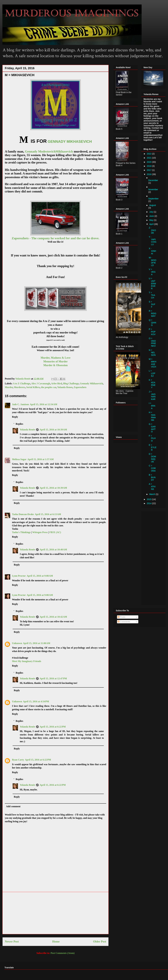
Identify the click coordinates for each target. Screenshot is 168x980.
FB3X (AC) (55, 532)
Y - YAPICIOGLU (153, 241)
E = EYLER (153, 448)
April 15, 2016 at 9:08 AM (40, 576)
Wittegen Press (40, 532)
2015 (149, 499)
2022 (149, 154)
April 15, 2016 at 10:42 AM (53, 617)
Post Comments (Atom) (63, 953)
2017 (149, 170)
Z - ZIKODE (152, 230)
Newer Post (12, 941)
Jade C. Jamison (20, 404)
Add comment (13, 806)
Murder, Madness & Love (55, 358)
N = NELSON (152, 353)
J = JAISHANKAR (152, 395)
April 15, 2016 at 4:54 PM (36, 701)
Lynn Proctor (19, 576)
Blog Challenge (71, 383)
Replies (19, 424)
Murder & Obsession (55, 365)
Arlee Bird (57, 383)
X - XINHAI (152, 251)
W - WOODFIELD (153, 261)
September (153, 199)
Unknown (17, 643)
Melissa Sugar (19, 459)
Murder (9, 387)
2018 (149, 166)
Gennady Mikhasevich (91, 383)
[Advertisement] (55, 913)
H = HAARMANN (152, 416)
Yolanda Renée (27, 430)
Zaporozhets (80, 387)
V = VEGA (152, 272)
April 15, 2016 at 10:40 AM (53, 550)
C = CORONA (152, 468)
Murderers (19, 387)
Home (56, 941)
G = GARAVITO (152, 428)
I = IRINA (152, 406)
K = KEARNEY (152, 384)
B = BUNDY (152, 477)
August (153, 205)
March (152, 494)
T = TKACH (152, 295)
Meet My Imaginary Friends (27, 661)
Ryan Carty (18, 760)
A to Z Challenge (22, 383)
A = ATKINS (152, 487)
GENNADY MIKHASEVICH (70, 141)
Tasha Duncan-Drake (23, 514)
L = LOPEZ (152, 373)
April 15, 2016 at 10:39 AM (53, 430)
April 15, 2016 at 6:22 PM (53, 727)
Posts (121, 617)
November (153, 189)
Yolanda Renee (65, 387)
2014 (149, 503)
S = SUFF (152, 304)
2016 (149, 174)
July (151, 212)
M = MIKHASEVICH (153, 363)
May (151, 220)
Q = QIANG (152, 323)
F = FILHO (152, 438)
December (153, 180)
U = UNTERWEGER (152, 284)
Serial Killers (33, 387)
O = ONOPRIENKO (152, 342)
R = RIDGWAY (153, 313)
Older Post (100, 941)
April (152, 224)
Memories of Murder (55, 361)
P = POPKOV (152, 332)
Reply (15, 417)
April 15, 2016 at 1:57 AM (40, 459)
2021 (149, 158)
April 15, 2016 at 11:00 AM (37, 643)
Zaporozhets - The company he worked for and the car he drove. (56, 238)
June (152, 216)
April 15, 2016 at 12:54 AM (43, 404)
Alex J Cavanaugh (41, 383)
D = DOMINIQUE (152, 458)
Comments (124, 622)
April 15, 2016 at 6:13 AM (48, 514)
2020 (149, 162)
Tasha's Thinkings (21, 532)
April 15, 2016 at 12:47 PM (53, 678)
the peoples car (49, 387)
